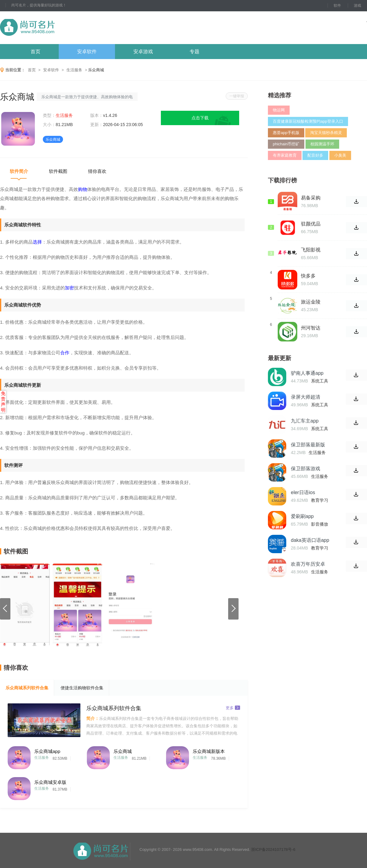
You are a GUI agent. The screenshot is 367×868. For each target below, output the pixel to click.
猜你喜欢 (97, 171)
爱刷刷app (302, 516)
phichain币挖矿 (286, 144)
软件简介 (19, 171)
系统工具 (320, 381)
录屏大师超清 (306, 397)
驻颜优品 (311, 224)
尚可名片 (61, 28)
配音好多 (315, 155)
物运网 (279, 110)
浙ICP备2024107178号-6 (273, 849)
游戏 (358, 6)
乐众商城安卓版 (50, 782)
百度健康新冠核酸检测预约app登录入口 (308, 121)
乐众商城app (47, 751)
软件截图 (58, 171)
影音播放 (320, 524)
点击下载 (200, 118)
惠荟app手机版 (286, 133)
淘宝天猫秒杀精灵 (326, 133)
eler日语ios (303, 492)
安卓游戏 (143, 52)
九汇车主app (305, 421)
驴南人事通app (307, 373)
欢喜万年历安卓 (308, 564)
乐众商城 (123, 751)
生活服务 (74, 70)
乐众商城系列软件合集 (27, 688)
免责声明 (3, 402)
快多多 (308, 276)
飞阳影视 (311, 250)
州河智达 (311, 328)
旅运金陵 (311, 302)
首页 (35, 52)
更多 (233, 708)
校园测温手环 (322, 144)
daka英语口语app (310, 540)
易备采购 (311, 198)
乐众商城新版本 (209, 751)
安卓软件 (87, 52)
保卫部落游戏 (306, 469)
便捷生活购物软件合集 (82, 688)
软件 (337, 6)
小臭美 (340, 155)
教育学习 (320, 500)
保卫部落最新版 (308, 445)
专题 (195, 52)
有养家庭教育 (285, 155)
